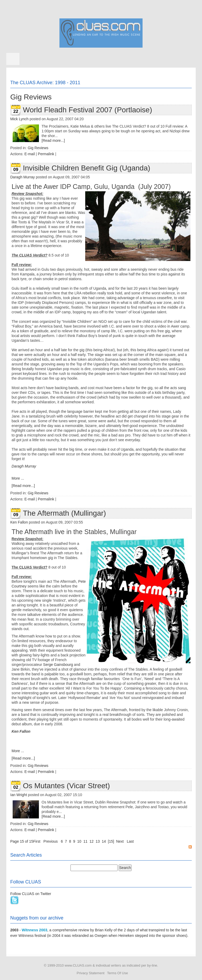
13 (98, 841)
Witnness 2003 (35, 930)
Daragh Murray (22, 177)
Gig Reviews (38, 148)
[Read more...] (53, 140)
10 (79, 841)
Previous (50, 841)
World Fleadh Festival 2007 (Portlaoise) (87, 110)
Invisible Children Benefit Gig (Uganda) (87, 168)
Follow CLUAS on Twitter (31, 894)
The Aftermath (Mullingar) (64, 513)
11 (85, 841)
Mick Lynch (19, 119)
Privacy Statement (91, 973)
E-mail (30, 154)
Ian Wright (19, 795)
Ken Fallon (19, 522)
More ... (18, 478)
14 (104, 841)
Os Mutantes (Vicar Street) (66, 786)
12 (92, 841)
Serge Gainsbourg (58, 665)
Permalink (46, 154)
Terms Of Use (117, 973)
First (37, 841)
